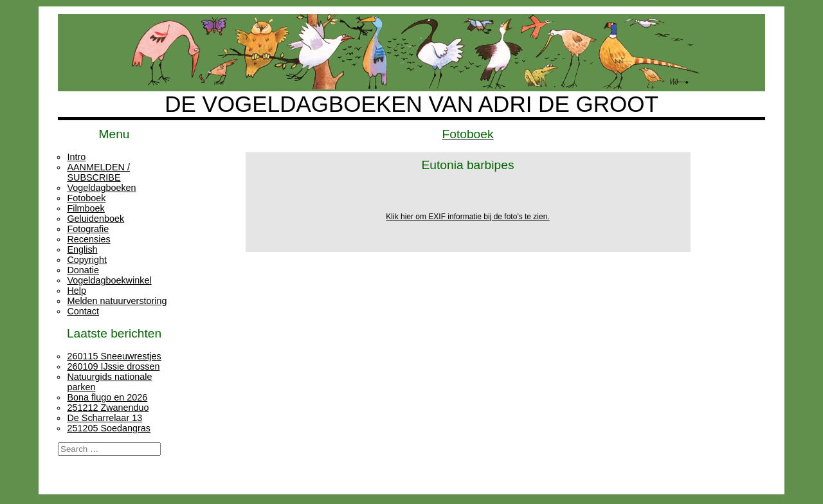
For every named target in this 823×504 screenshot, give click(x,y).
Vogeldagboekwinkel (109, 280)
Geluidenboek (95, 219)
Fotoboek (86, 198)
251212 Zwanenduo (108, 408)
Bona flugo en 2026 (107, 397)
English (82, 249)
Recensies (88, 239)
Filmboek (86, 208)
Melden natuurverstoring (117, 301)
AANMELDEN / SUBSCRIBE (98, 172)
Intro (76, 157)
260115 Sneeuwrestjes (114, 356)
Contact (83, 311)
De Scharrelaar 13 (104, 418)
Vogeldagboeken (101, 188)
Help (77, 291)
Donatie (83, 270)
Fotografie (88, 229)
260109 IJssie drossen (113, 366)
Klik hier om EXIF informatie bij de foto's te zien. (467, 217)
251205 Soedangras (109, 428)
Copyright (87, 260)
